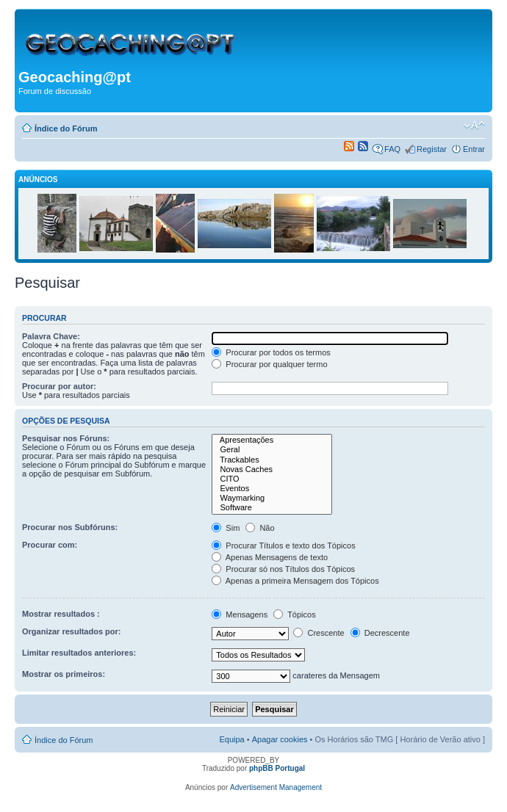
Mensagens (240, 615)
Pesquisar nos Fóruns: (66, 438)
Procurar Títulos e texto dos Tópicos (283, 545)
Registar (432, 149)
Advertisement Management (276, 787)
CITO (272, 479)
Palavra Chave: (51, 336)
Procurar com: (50, 545)
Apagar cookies (280, 739)
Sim (226, 528)
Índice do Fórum (66, 128)
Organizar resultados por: (71, 631)
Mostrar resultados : (61, 614)
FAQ (392, 149)
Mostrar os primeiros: (64, 674)
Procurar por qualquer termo (269, 364)
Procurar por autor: (59, 386)
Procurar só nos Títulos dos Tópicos (283, 569)
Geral (272, 450)
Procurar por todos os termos (271, 352)
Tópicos (294, 615)
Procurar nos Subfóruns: (70, 527)
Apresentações (272, 440)
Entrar (474, 149)
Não (260, 528)
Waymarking (272, 498)
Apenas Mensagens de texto (270, 557)
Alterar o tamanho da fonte (474, 126)
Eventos (272, 489)
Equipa (231, 739)
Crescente (319, 633)
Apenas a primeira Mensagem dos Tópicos (295, 581)
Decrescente (380, 633)
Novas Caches (272, 470)
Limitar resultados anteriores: (79, 653)
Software (272, 508)
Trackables (272, 460)
